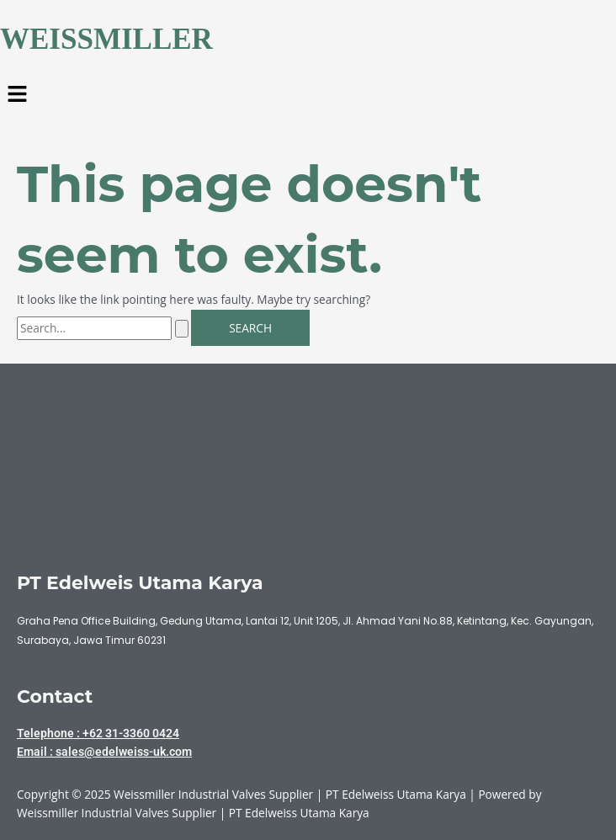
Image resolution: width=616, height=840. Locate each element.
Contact (55, 696)
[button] (308, 95)
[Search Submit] (182, 329)
